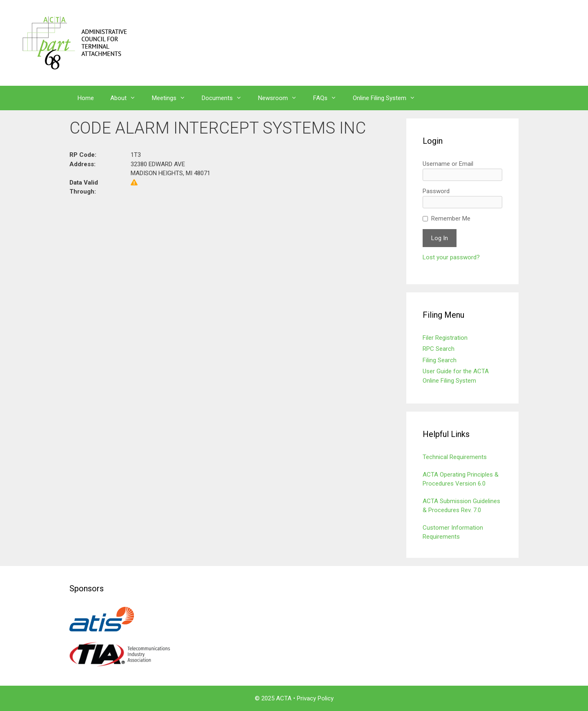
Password (436, 191)
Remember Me (451, 218)
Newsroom (282, 98)
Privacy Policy (315, 698)
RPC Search (439, 349)
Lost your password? (451, 257)
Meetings (173, 98)
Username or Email (448, 164)
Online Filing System (388, 98)
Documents (226, 98)
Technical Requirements (455, 457)
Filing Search (440, 360)
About (127, 98)
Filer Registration (445, 338)
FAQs (329, 98)
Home (86, 98)
